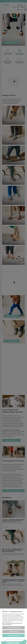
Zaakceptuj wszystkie (14, 635)
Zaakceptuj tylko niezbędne (14, 628)
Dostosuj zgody (14, 632)
